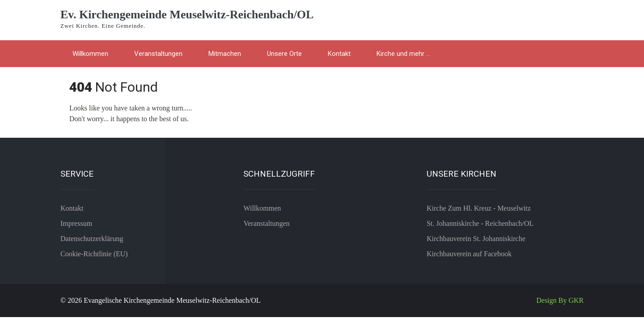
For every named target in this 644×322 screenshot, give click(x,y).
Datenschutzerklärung (92, 239)
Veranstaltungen (158, 54)
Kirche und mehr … (403, 54)
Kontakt (339, 54)
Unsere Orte (284, 54)
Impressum (76, 223)
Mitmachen (225, 54)
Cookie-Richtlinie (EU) (94, 254)
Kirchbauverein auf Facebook (469, 254)
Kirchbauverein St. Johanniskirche (476, 239)
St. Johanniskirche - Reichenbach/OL (480, 223)
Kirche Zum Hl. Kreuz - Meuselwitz (479, 208)
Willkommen (90, 54)
